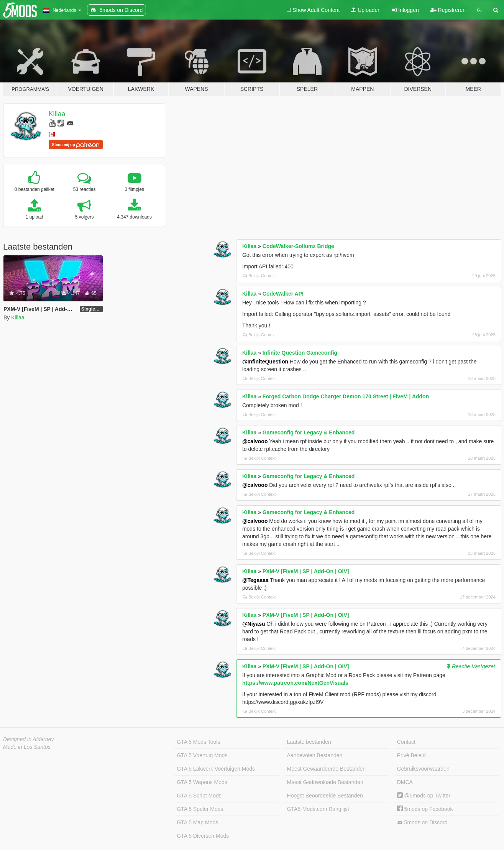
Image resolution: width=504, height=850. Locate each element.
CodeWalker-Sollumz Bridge (298, 246)
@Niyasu (254, 624)
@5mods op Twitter (424, 796)
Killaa (57, 114)
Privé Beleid (411, 755)
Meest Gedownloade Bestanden (325, 782)
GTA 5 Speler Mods (200, 809)
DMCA (405, 782)
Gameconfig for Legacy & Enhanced (309, 432)
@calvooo (255, 441)
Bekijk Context (259, 276)
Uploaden (366, 10)
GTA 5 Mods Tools (198, 742)
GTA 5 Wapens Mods (202, 782)
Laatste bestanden (309, 742)
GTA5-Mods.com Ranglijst (318, 809)
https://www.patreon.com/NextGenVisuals (295, 683)
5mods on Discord (422, 823)
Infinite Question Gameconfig (300, 353)
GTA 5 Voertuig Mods (202, 755)
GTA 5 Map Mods (197, 822)
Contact (406, 742)
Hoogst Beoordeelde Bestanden (325, 796)
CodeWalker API (283, 294)
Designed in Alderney (29, 739)
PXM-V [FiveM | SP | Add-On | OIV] (306, 571)
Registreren (448, 10)
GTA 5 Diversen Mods (203, 836)
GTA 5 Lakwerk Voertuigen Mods (216, 769)
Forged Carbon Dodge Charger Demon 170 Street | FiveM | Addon (346, 396)
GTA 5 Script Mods (199, 796)
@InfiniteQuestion (265, 362)
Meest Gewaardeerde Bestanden (326, 769)
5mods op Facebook (425, 809)
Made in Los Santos (27, 747)
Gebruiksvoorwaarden (423, 769)
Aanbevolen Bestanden (315, 755)
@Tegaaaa (255, 580)
